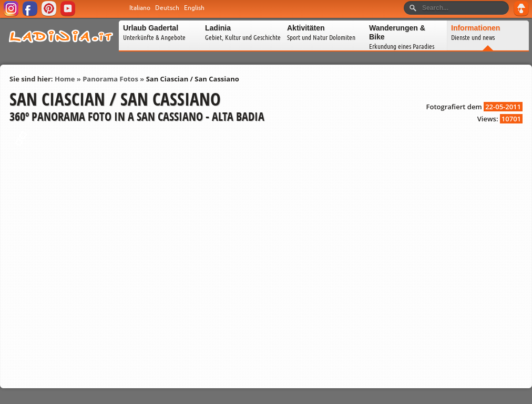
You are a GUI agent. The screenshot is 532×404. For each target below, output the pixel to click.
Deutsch (167, 8)
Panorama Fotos (110, 79)
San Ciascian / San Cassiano (193, 79)
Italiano (140, 8)
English (194, 8)
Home (65, 79)
